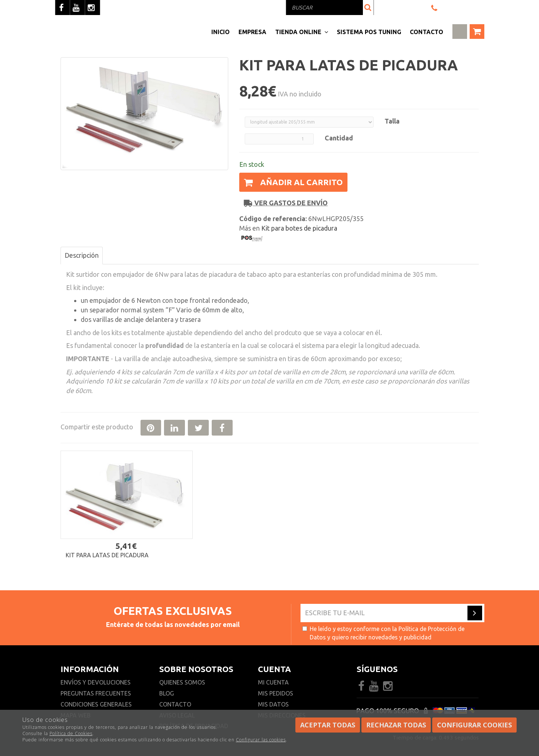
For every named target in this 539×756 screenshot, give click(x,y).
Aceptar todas (328, 725)
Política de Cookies (71, 733)
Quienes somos (182, 682)
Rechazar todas (396, 725)
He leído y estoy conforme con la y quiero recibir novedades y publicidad (383, 633)
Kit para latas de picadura (107, 555)
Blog (167, 693)
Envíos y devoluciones (96, 682)
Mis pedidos (276, 693)
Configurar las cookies (261, 740)
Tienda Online (302, 32)
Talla (392, 121)
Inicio (221, 32)
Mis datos (273, 704)
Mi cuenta (273, 682)
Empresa (252, 32)
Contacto (427, 32)
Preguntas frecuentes (96, 693)
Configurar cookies (474, 725)
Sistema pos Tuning (369, 32)
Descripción (82, 255)
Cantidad (339, 138)
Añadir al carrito (293, 182)
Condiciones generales (96, 704)
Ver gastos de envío (286, 203)
